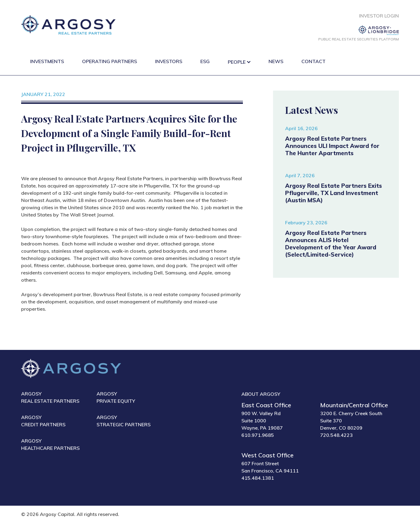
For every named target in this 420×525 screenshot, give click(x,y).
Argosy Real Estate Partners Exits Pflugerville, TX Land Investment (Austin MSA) (334, 193)
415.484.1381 (258, 478)
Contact (313, 61)
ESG (205, 61)
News (276, 61)
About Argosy (261, 394)
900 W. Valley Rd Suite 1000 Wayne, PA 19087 (262, 421)
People (237, 62)
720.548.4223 (336, 435)
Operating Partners (110, 61)
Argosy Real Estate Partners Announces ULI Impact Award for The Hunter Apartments (332, 146)
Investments (47, 61)
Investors (169, 61)
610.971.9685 (258, 435)
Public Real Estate (359, 39)
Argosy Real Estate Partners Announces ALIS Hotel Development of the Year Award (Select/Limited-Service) (331, 244)
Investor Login (379, 16)
